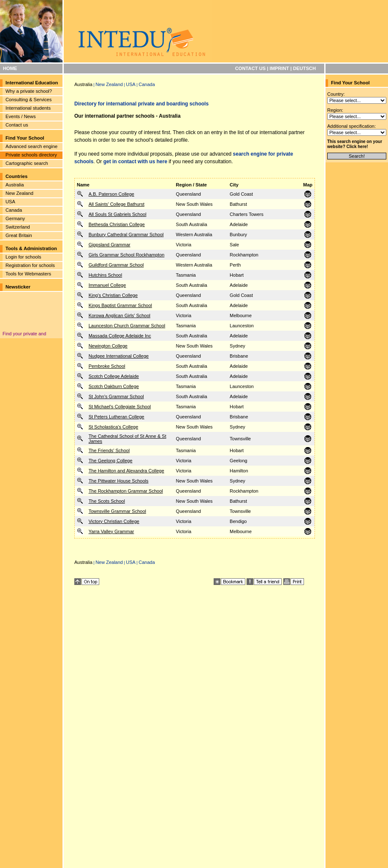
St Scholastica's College (114, 427)
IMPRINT (279, 68)
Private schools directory (31, 155)
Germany (15, 218)
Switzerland (18, 227)
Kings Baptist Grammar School (120, 305)
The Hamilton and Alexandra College (126, 471)
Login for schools (23, 257)
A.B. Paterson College (111, 194)
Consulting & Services (28, 100)
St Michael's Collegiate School (120, 407)
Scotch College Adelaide (114, 376)
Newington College (108, 346)
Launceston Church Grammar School (127, 326)
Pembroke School (107, 366)
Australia (15, 185)
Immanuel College (107, 285)
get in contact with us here (135, 162)
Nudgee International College (119, 356)
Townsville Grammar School (117, 511)
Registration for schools (30, 265)
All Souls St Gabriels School (118, 214)
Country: (336, 94)
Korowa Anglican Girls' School (119, 315)
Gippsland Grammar (110, 245)
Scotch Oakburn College (114, 386)
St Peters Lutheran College (117, 417)
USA (10, 202)
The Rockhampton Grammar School (126, 491)
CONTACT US (251, 68)
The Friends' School (109, 450)
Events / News (21, 116)
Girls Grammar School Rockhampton (127, 255)
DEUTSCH (304, 68)
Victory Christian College (114, 521)
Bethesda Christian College (117, 224)
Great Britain (19, 235)
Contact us (17, 125)
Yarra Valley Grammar (111, 531)
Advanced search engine (31, 146)
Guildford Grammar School (116, 265)
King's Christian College (113, 295)
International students (28, 108)
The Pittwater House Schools (119, 481)
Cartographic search (27, 163)
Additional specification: (351, 126)
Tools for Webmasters (28, 274)
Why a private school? (29, 91)
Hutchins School (106, 275)
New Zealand (19, 193)
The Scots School (107, 501)
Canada (14, 210)
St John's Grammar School (116, 396)
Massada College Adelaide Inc (120, 336)
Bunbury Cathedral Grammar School (126, 235)
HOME (10, 68)
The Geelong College (111, 461)
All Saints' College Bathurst (117, 204)
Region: (335, 110)
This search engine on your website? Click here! (355, 144)
